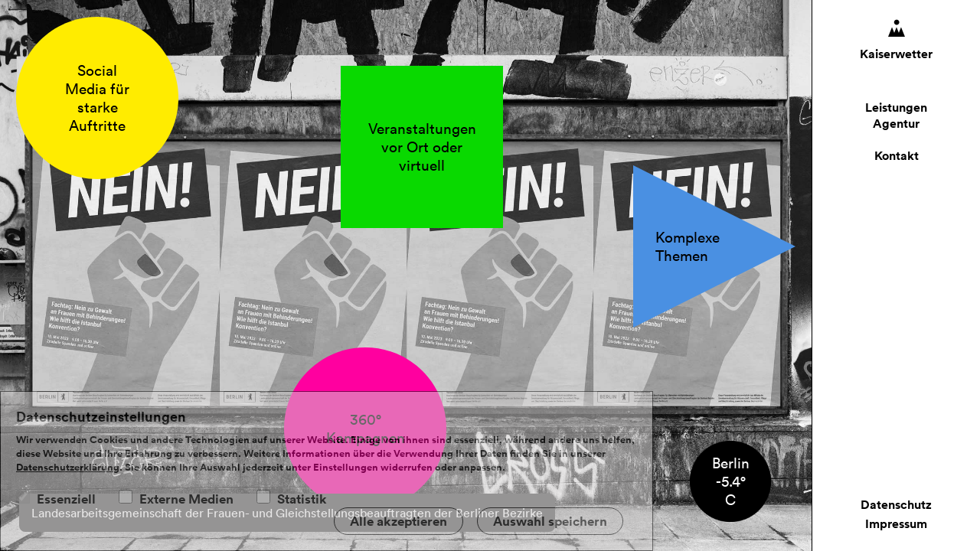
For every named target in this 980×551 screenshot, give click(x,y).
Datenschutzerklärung (68, 468)
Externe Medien (186, 499)
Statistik (302, 499)
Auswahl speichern (550, 521)
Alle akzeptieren (399, 521)
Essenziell (66, 499)
